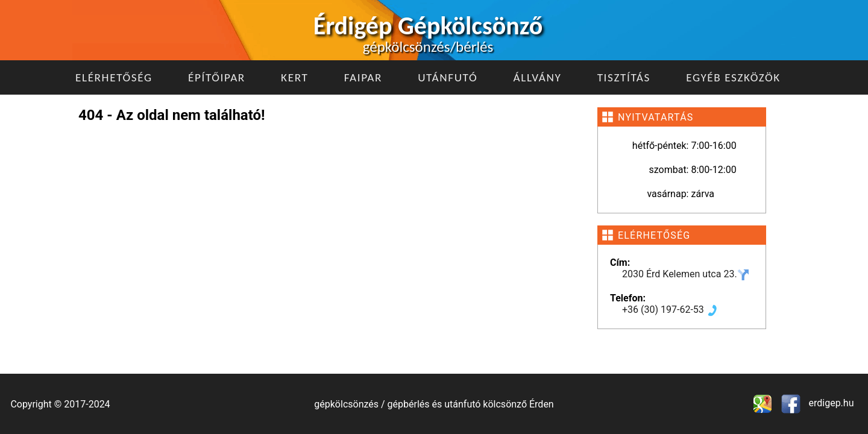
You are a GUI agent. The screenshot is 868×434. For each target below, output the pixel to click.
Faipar (363, 77)
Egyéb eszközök (733, 77)
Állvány (538, 77)
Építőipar (217, 77)
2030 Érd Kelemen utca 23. (686, 274)
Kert (294, 77)
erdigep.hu (830, 403)
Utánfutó (448, 77)
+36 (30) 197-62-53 (670, 310)
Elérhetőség (114, 77)
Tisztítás (624, 77)
